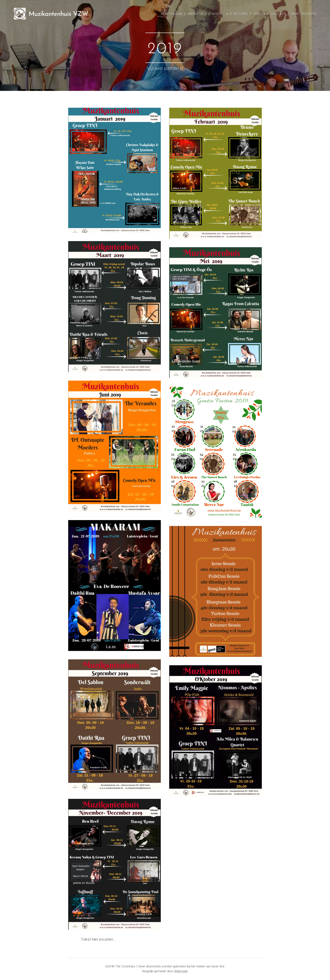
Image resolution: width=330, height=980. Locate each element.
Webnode (181, 971)
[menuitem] (173, 14)
